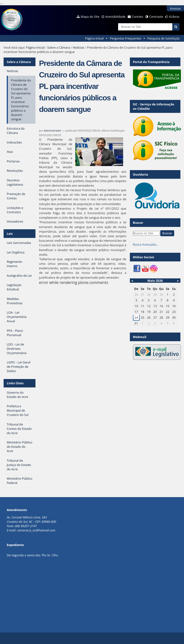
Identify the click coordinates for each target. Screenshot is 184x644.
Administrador (53, 130)
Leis (10, 234)
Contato (138, 17)
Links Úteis (15, 383)
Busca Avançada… (146, 244)
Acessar (175, 8)
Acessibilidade (115, 17)
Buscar (138, 223)
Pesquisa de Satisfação (164, 38)
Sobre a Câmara (59, 47)
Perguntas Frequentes (125, 38)
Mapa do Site (90, 17)
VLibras (174, 17)
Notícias (79, 47)
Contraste (156, 17)
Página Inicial (94, 38)
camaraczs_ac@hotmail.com (36, 530)
